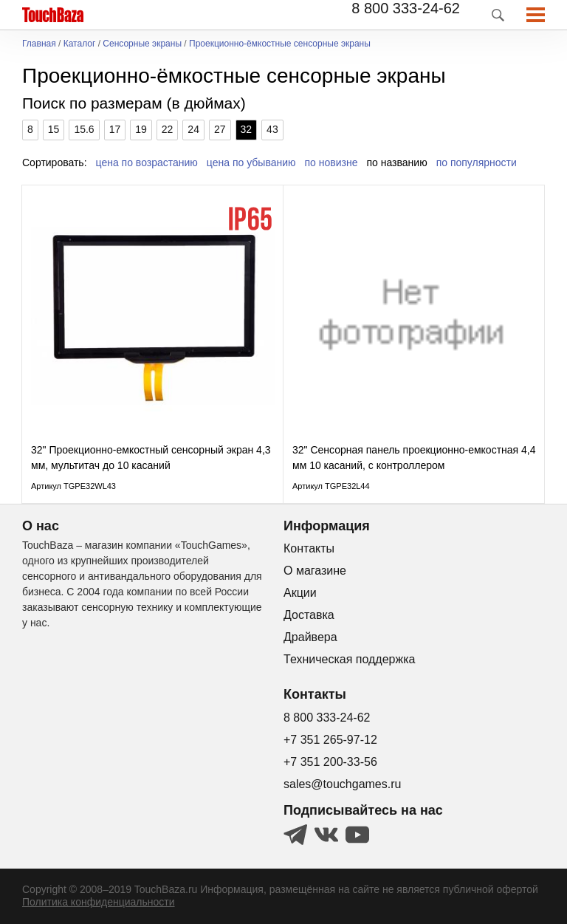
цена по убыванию (251, 162)
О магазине (315, 571)
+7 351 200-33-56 (330, 762)
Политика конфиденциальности (99, 902)
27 (220, 129)
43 (272, 129)
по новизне (331, 162)
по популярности (477, 162)
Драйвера (310, 637)
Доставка (309, 615)
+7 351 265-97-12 (330, 740)
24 (193, 129)
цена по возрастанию (147, 162)
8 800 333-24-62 (406, 8)
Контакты (309, 548)
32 (247, 129)
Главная (39, 44)
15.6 (84, 129)
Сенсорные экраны (142, 44)
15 (54, 129)
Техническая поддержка (349, 659)
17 (115, 129)
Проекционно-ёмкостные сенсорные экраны (280, 44)
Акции (300, 593)
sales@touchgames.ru (342, 784)
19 (141, 129)
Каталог (80, 44)
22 (168, 129)
